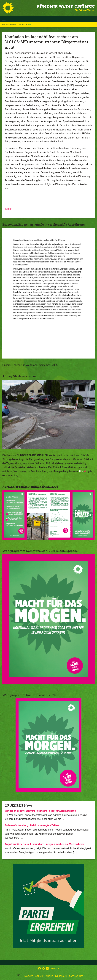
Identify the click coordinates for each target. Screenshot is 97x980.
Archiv (22, 25)
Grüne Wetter (10, 25)
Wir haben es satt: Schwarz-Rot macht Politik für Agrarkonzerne (40, 811)
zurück (8, 209)
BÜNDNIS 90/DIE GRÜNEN (66, 7)
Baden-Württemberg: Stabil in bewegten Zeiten (32, 825)
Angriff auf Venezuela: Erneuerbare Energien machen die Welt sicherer (44, 844)
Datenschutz (76, 976)
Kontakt (28, 976)
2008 (29, 25)
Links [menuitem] (54, 969)
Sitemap (39, 976)
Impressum (61, 976)
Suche (49, 976)
